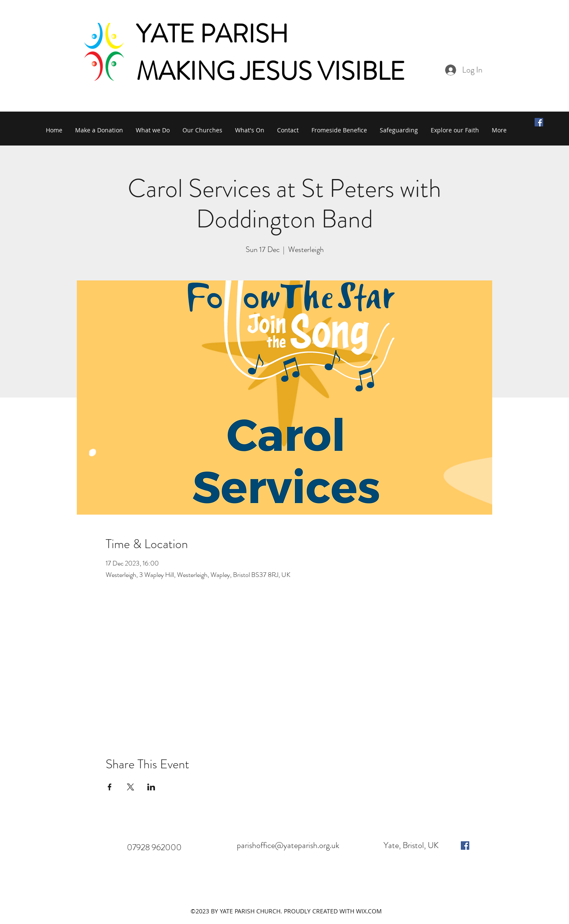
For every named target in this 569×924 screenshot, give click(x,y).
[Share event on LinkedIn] (151, 787)
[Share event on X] (130, 787)
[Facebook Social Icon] (539, 122)
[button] (153, 130)
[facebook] (465, 846)
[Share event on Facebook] (110, 787)
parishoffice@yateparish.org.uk (288, 845)
